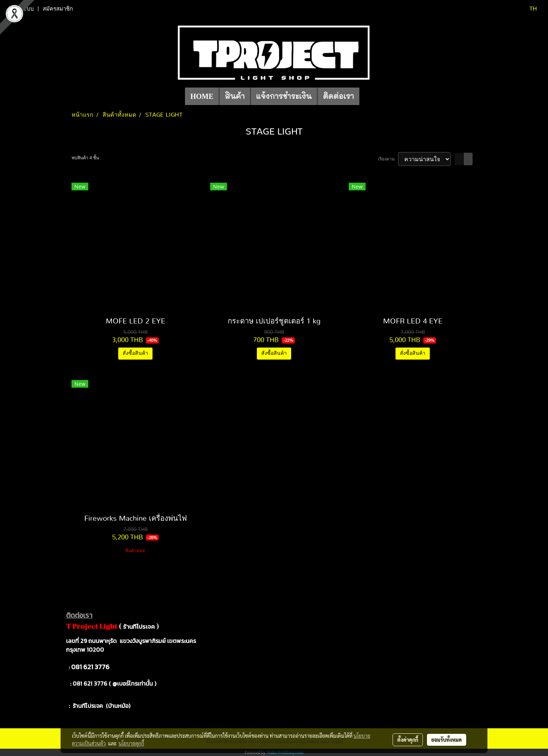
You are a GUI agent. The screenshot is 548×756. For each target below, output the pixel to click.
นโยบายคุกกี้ (131, 743)
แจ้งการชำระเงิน (284, 96)
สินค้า (235, 96)
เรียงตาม (388, 159)
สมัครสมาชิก (58, 9)
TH (528, 9)
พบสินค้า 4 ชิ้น (85, 158)
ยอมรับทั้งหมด (447, 740)
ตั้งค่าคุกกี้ (408, 740)
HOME (202, 96)
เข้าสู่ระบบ (22, 9)
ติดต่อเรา (338, 96)
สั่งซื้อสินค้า (135, 353)
